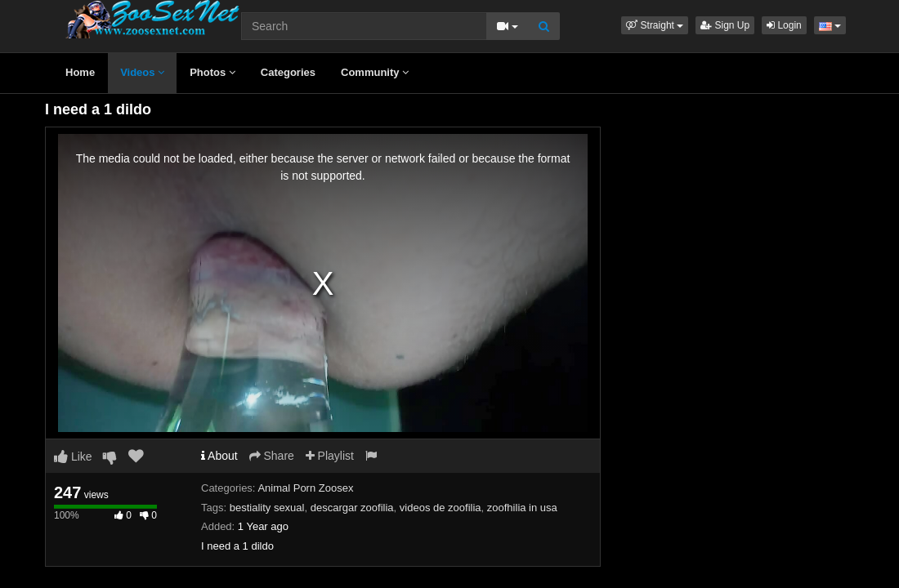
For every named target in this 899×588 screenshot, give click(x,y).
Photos (212, 72)
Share (272, 456)
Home (80, 72)
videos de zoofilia (441, 508)
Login (784, 25)
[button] (655, 25)
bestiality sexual (267, 508)
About (219, 456)
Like (73, 457)
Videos (142, 72)
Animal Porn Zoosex (305, 488)
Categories (288, 72)
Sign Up (725, 25)
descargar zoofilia (352, 508)
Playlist (330, 456)
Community (375, 72)
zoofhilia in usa (522, 508)
